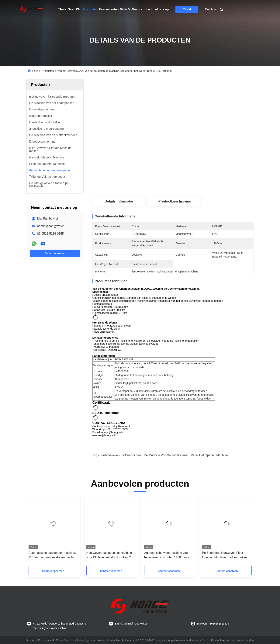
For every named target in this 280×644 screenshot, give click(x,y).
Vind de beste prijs (195, 184)
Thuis (62, 9)
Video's (125, 9)
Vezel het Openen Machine (209, 455)
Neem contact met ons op (150, 9)
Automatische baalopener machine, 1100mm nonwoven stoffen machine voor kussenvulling (53, 555)
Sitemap (30, 640)
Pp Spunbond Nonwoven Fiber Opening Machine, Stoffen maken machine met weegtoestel (225, 555)
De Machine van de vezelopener (166, 455)
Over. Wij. (75, 9)
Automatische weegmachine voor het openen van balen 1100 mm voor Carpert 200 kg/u (169, 555)
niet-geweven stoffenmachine (121, 455)
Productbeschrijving (175, 201)
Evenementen (109, 9)
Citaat (187, 9)
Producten (90, 9)
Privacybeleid (46, 640)
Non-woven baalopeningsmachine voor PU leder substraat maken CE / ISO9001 (111, 555)
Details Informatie (119, 201)
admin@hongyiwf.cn (51, 226)
